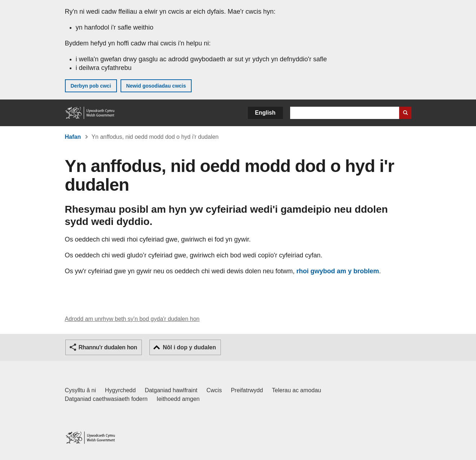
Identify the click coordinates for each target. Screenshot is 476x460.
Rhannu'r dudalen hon (108, 347)
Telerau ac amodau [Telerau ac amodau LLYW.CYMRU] (297, 390)
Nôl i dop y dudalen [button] (189, 347)
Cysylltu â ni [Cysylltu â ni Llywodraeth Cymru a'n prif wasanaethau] (80, 390)
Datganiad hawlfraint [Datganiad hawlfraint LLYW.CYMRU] (171, 390)
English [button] (265, 113)
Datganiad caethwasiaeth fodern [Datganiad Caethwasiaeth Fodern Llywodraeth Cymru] (106, 399)
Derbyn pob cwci (91, 86)
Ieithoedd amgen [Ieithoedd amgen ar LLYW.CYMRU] (178, 399)
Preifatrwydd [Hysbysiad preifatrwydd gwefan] (247, 390)
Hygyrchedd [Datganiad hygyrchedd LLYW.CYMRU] (120, 390)
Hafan (73, 137)
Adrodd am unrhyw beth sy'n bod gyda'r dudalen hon (132, 319)
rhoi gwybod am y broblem (338, 271)
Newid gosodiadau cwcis (156, 86)
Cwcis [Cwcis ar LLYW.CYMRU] (214, 390)
